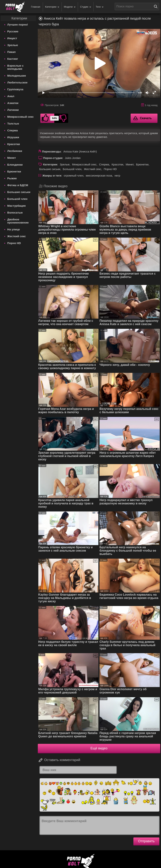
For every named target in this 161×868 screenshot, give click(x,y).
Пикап (11, 52)
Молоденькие (17, 76)
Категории (52, 7)
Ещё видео (99, 748)
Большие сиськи (19, 192)
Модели (70, 7)
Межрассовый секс (20, 117)
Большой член (17, 199)
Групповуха (15, 89)
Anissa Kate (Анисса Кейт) (80, 151)
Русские (13, 31)
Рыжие (12, 178)
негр (117, 176)
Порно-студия (53, 158)
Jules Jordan (73, 158)
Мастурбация (16, 206)
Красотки (14, 144)
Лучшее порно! (18, 25)
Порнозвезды (52, 151)
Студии (86, 7)
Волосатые (15, 213)
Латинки (13, 110)
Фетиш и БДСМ (18, 185)
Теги (100, 7)
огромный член (74, 176)
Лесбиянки (15, 151)
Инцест (12, 38)
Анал (11, 96)
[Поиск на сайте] (157, 6)
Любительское (17, 82)
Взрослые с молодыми (15, 67)
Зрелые (13, 45)
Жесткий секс (16, 236)
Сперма (12, 130)
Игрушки (13, 137)
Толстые (13, 124)
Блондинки (15, 165)
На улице (14, 229)
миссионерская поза (99, 176)
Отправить (146, 841)
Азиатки (13, 103)
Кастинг (13, 59)
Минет (11, 158)
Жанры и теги (52, 176)
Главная (35, 7)
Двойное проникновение (18, 221)
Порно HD (14, 243)
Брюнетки (14, 171)
